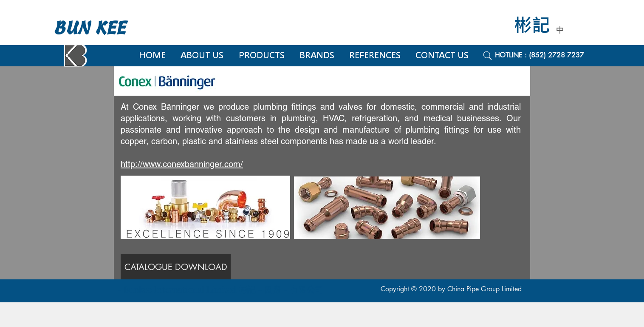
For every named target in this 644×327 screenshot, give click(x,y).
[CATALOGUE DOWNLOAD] (176, 267)
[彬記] (538, 26)
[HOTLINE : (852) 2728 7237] (549, 55)
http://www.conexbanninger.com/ (182, 164)
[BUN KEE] (99, 28)
